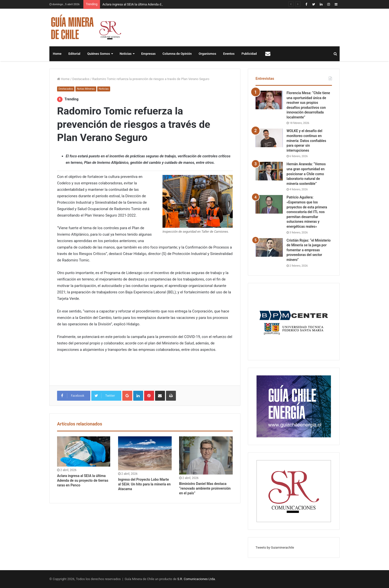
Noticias (126, 54)
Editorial (74, 54)
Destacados (81, 79)
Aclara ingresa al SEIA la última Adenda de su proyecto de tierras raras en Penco (83, 480)
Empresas (148, 54)
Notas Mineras (86, 89)
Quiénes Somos (99, 54)
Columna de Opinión (177, 54)
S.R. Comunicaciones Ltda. (197, 579)
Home (57, 54)
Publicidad (249, 54)
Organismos (208, 54)
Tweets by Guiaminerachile (275, 547)
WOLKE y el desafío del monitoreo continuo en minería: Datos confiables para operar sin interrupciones (306, 140)
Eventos (229, 54)
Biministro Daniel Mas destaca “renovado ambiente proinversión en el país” (205, 488)
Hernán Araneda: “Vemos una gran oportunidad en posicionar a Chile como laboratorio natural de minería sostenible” (306, 174)
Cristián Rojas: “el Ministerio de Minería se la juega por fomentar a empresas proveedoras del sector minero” (309, 250)
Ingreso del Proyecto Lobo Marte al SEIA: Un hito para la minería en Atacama (144, 484)
